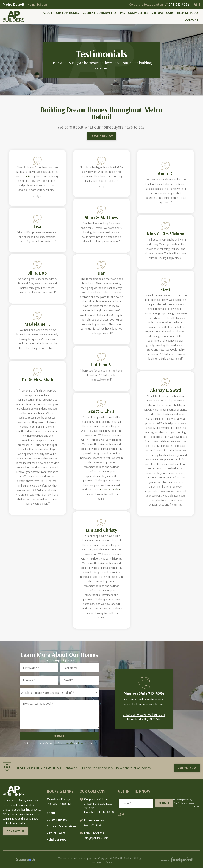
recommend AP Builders (109, 489)
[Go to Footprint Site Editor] (178, 860)
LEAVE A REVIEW (102, 136)
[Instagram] (196, 4)
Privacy (108, 862)
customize (25, 176)
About (51, 813)
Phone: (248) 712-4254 (144, 694)
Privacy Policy (69, 743)
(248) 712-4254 (93, 825)
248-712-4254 (177, 4)
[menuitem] (48, 13)
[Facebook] (200, 4)
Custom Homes (57, 819)
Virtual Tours (56, 833)
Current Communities (61, 826)
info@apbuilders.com (96, 838)
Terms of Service (84, 743)
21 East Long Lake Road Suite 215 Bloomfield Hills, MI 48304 (99, 808)
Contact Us (15, 831)
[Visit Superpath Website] (25, 860)
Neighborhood (57, 839)
